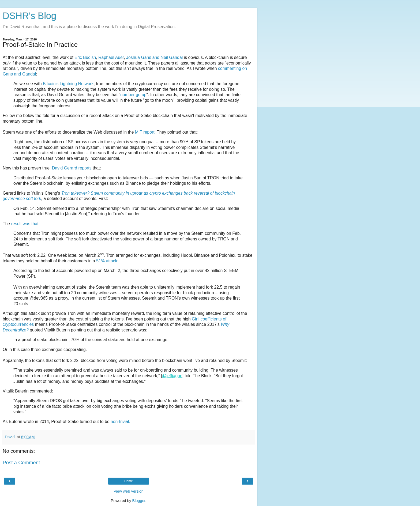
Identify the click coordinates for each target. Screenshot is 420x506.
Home (129, 481)
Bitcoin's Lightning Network (68, 84)
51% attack (107, 261)
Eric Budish (85, 57)
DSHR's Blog (30, 16)
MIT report (145, 132)
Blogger (139, 501)
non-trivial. (120, 422)
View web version (129, 491)
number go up (133, 95)
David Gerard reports (72, 168)
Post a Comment (21, 462)
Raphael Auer (111, 57)
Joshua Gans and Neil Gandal (154, 57)
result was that (25, 224)
